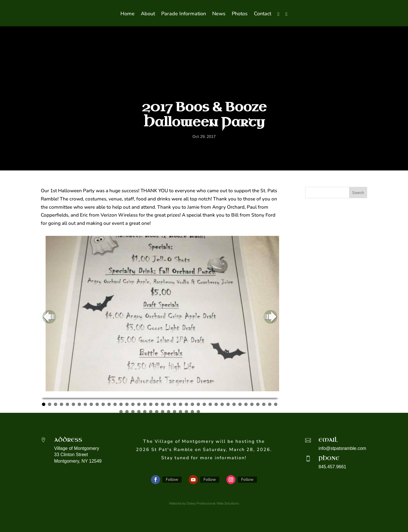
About (148, 14)
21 (163, 404)
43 (133, 412)
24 (180, 404)
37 (258, 404)
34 (240, 404)
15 (127, 404)
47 (157, 412)
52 (186, 412)
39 (270, 404)
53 (192, 412)
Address (68, 440)
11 (103, 404)
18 (145, 404)
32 (228, 404)
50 (175, 412)
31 (222, 404)
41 (121, 412)
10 (97, 404)
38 (264, 404)
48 (163, 412)
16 (133, 404)
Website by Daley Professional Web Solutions (204, 503)
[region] (160, 317)
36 (252, 404)
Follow (172, 479)
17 (139, 404)
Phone (329, 458)
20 (157, 404)
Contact (263, 14)
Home (127, 14)
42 (127, 412)
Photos (240, 14)
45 (145, 412)
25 (186, 404)
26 (192, 404)
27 (198, 404)
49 (169, 412)
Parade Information (184, 14)
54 (198, 412)
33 (234, 404)
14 (121, 404)
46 (151, 412)
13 (115, 404)
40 (276, 404)
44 (139, 412)
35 (246, 404)
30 (216, 404)
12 (109, 404)
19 (151, 404)
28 (204, 404)
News (219, 14)
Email (328, 440)
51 (180, 412)
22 (169, 404)
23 (175, 404)
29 (210, 404)
